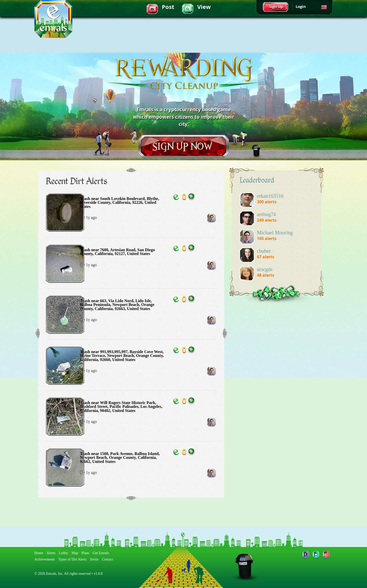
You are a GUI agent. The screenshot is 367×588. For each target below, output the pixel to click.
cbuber (264, 251)
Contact (108, 559)
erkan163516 (270, 196)
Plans (85, 553)
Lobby (63, 553)
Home (39, 553)
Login (301, 6)
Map (75, 553)
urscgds (265, 269)
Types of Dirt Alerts (73, 559)
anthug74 (266, 214)
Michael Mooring (275, 233)
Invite (94, 559)
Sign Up (276, 6)
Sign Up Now (184, 146)
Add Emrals (192, 196)
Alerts (51, 553)
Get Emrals (101, 553)
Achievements (45, 559)
